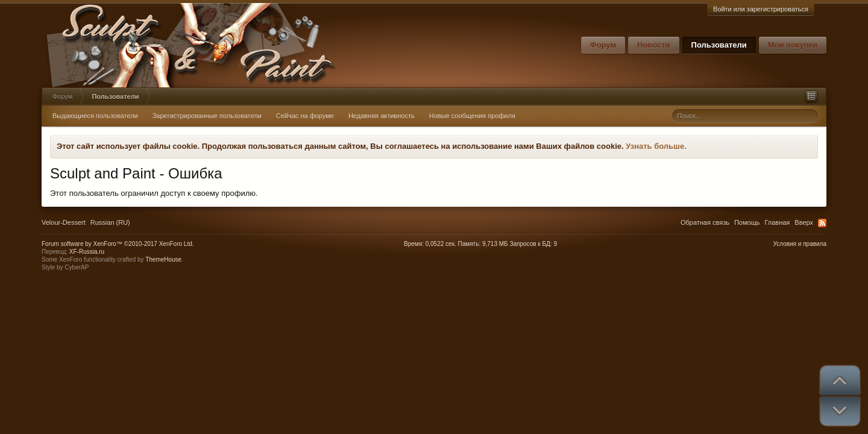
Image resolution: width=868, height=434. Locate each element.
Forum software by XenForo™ (118, 244)
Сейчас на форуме (305, 116)
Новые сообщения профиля (472, 116)
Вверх (804, 222)
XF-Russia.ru (87, 252)
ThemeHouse (163, 259)
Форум (603, 45)
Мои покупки (793, 45)
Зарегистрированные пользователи (207, 116)
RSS (822, 223)
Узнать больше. (656, 146)
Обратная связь (705, 222)
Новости (654, 45)
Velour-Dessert (64, 222)
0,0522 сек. (441, 244)
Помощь (747, 222)
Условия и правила (800, 244)
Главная (777, 222)
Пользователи (719, 45)
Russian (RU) (110, 222)
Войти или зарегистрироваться (761, 9)
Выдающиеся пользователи (95, 116)
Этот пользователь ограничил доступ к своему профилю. (154, 193)
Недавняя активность (382, 116)
